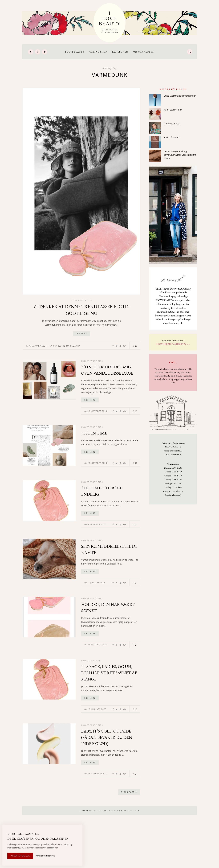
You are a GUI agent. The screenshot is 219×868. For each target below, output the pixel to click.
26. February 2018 (98, 774)
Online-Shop (98, 52)
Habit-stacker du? (173, 110)
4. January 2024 (38, 346)
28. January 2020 (97, 709)
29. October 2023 (97, 411)
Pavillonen (120, 52)
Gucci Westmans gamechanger (180, 96)
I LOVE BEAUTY (75, 52)
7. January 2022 (96, 583)
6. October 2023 (97, 524)
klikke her (54, 848)
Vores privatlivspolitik (45, 856)
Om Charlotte (144, 52)
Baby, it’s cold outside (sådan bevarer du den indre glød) (107, 737)
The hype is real (172, 124)
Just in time (94, 433)
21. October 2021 (97, 645)
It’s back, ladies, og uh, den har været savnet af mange (109, 673)
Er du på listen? (172, 137)
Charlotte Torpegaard (67, 346)
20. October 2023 (97, 463)
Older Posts (129, 792)
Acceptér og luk (20, 856)
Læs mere (81, 333)
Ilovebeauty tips (81, 300)
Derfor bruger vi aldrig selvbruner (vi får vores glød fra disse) (180, 155)
